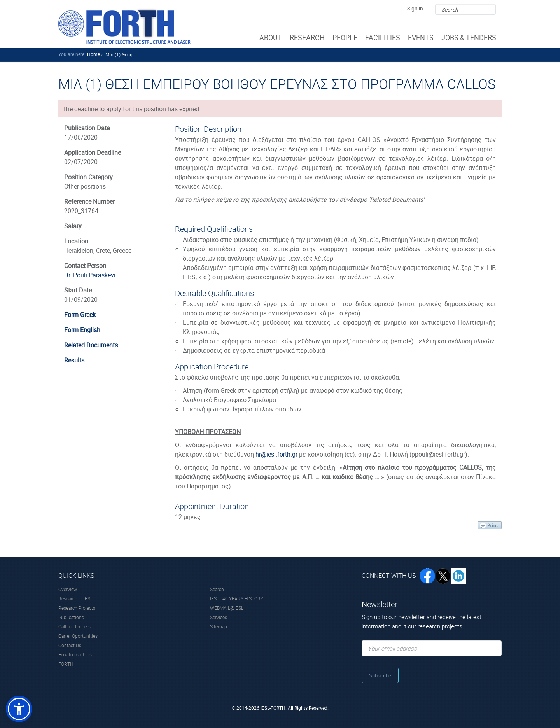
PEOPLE (346, 37)
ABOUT (271, 37)
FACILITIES (383, 37)
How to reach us (75, 654)
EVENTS (422, 37)
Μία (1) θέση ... (121, 54)
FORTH (66, 664)
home (94, 54)
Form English (82, 330)
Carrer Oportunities (78, 636)
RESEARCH (308, 37)
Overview (68, 589)
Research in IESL (75, 598)
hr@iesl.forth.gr (276, 454)
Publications (71, 617)
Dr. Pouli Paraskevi (90, 275)
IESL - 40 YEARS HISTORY (237, 598)
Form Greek (80, 315)
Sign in (415, 8)
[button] (19, 709)
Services (219, 617)
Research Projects (77, 608)
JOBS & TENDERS (470, 37)
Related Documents (91, 345)
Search (217, 589)
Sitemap (219, 626)
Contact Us (70, 645)
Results (74, 360)
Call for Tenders (74, 626)
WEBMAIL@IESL (227, 608)
